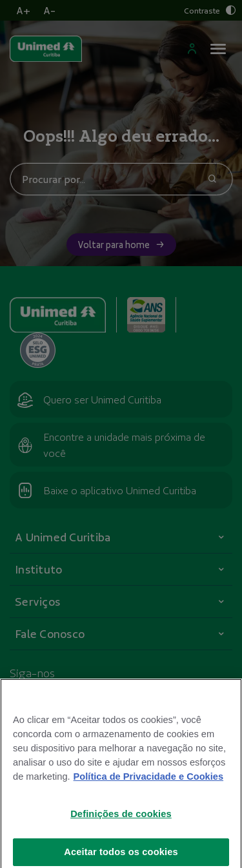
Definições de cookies (121, 822)
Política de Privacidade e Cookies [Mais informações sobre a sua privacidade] (148, 785)
